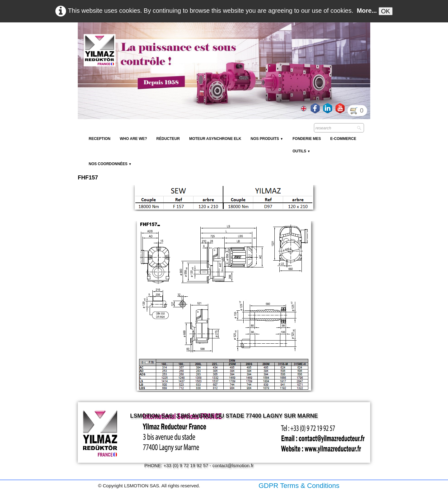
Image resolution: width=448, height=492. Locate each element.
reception (100, 139)
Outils (301, 151)
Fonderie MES (307, 139)
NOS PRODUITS (267, 139)
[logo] (191, 37)
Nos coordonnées (110, 164)
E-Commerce (343, 139)
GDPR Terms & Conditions (299, 486)
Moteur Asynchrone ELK (215, 139)
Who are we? (133, 139)
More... (367, 11)
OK (386, 11)
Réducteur (168, 139)
